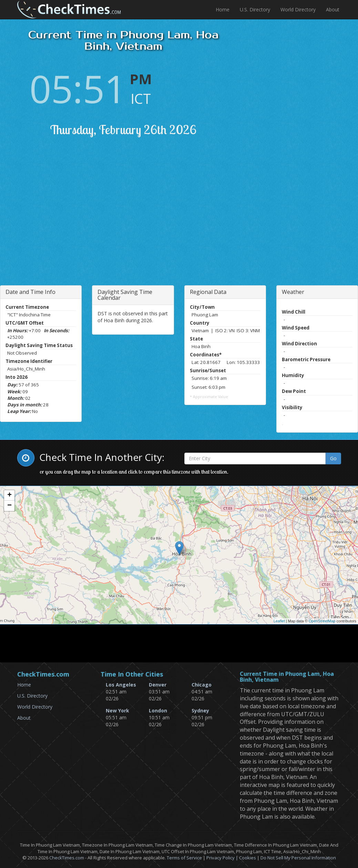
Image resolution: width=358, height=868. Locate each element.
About (333, 9)
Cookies (248, 858)
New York (117, 711)
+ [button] (9, 495)
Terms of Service (184, 858)
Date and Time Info (30, 292)
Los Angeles (121, 685)
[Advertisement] (80, 220)
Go (333, 458)
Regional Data (208, 292)
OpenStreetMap (322, 621)
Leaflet (279, 621)
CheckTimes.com (67, 858)
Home (223, 9)
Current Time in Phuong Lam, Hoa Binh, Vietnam (287, 677)
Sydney (200, 711)
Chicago (202, 685)
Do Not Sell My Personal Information (298, 858)
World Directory (298, 9)
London (158, 711)
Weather (293, 292)
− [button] (9, 506)
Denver (158, 685)
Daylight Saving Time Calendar (125, 295)
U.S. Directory (255, 9)
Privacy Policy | (223, 858)
